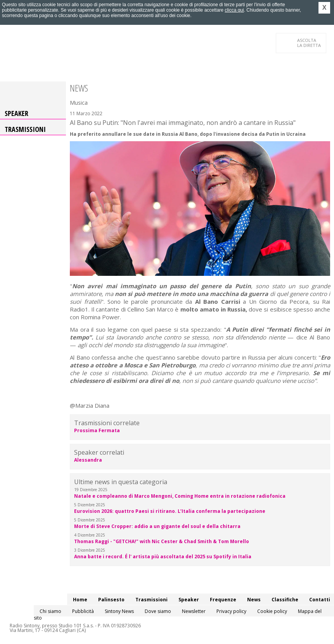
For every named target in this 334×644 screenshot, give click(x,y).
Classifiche (285, 600)
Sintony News (119, 611)
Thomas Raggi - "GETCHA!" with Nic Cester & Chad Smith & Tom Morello (162, 541)
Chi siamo (50, 611)
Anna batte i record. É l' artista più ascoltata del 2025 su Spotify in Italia (163, 557)
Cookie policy (272, 611)
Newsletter (194, 611)
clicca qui (234, 10)
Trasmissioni (25, 129)
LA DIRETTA (309, 43)
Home (80, 600)
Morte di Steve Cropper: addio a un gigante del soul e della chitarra (157, 526)
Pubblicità (83, 611)
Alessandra (88, 460)
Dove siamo (158, 611)
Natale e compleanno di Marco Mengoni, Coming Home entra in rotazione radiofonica (180, 496)
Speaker (16, 113)
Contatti (320, 600)
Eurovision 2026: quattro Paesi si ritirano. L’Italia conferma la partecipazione (170, 511)
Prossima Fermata (97, 430)
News (254, 600)
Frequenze (223, 600)
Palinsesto (111, 600)
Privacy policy (231, 611)
